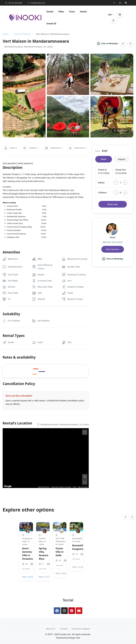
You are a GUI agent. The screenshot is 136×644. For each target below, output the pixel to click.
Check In (102, 170)
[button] (120, 15)
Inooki (50, 12)
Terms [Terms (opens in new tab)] (75, 487)
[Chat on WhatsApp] (108, 43)
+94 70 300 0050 (14, 3)
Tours (72, 12)
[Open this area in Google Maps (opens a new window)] (8, 486)
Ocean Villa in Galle (59, 552)
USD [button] (111, 15)
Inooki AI (51, 24)
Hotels (83, 12)
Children (102, 193)
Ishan (113, 237)
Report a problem (83, 487)
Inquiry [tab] (122, 159)
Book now (113, 204)
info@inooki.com (36, 3)
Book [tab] (104, 159)
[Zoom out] (85, 482)
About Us (53, 629)
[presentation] (126, 517)
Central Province (22, 34)
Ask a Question (113, 249)
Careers (66, 629)
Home (6, 34)
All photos (120, 131)
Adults (101, 183)
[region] (46, 458)
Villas (61, 12)
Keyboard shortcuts (44, 487)
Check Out (121, 170)
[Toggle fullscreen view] (85, 432)
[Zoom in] (85, 477)
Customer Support (81, 629)
